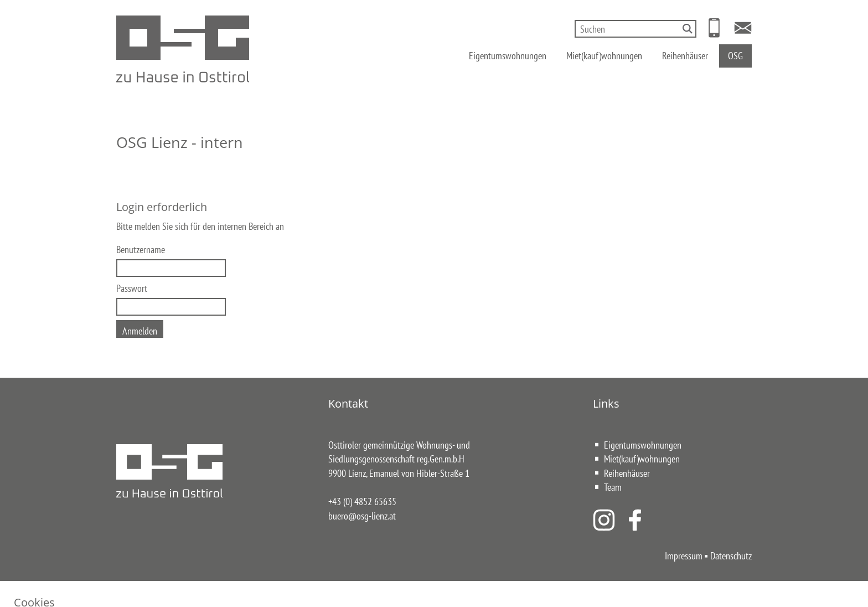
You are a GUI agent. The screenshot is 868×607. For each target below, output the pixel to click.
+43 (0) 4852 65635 (362, 501)
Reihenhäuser (685, 55)
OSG (735, 55)
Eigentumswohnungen (508, 55)
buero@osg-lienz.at (362, 516)
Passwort (132, 288)
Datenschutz (731, 555)
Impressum (684, 555)
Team (613, 487)
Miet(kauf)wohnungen (604, 55)
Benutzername (141, 249)
